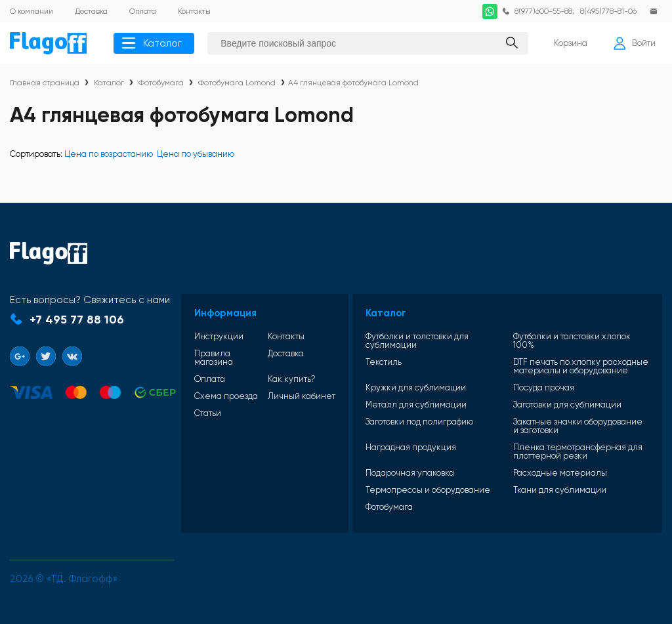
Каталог (152, 43)
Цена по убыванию (196, 154)
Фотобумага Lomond (237, 83)
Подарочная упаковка (413, 473)
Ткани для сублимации (561, 490)
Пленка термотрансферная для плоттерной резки (579, 452)
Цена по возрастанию (109, 154)
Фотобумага (161, 83)
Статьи (209, 414)
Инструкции (220, 328)
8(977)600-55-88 (542, 11)
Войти (635, 43)
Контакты (285, 328)
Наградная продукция (414, 448)
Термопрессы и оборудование (431, 490)
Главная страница (45, 83)
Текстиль (387, 354)
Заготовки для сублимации (569, 405)
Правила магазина (215, 350)
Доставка (285, 346)
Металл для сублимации (419, 405)
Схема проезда (227, 388)
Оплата (211, 371)
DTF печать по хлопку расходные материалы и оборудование (566, 363)
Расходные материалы (561, 473)
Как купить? (291, 371)
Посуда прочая (545, 388)
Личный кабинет (284, 392)
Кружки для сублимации (419, 388)
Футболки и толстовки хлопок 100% (573, 333)
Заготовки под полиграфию (423, 423)
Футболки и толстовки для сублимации (420, 333)
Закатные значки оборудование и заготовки (579, 426)
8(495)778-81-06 (608, 11)
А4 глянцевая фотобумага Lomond (353, 83)
